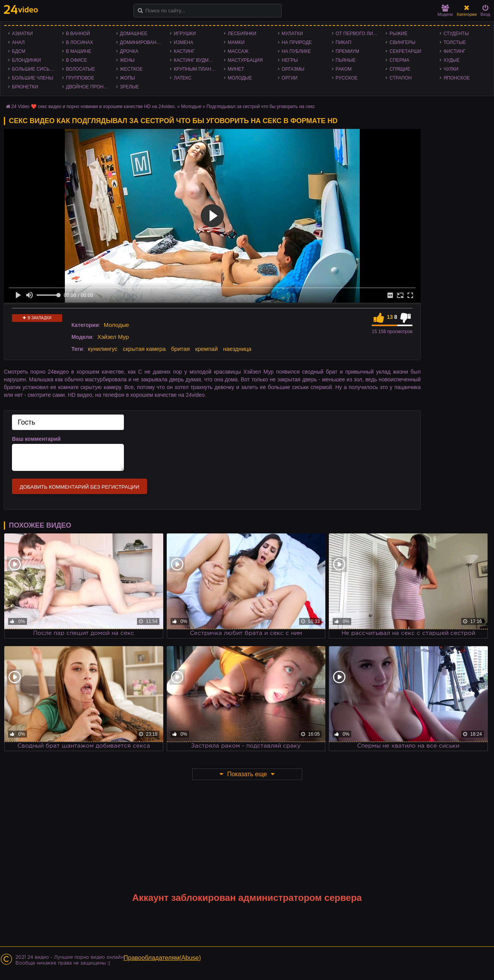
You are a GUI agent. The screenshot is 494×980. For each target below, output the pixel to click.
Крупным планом (196, 69)
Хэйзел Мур (113, 337)
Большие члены (33, 78)
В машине (79, 51)
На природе (297, 42)
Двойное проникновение (89, 87)
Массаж (238, 51)
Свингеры (402, 42)
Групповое (80, 78)
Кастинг (184, 51)
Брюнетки (25, 87)
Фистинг (454, 51)
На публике (296, 51)
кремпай (206, 349)
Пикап (344, 42)
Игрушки (185, 34)
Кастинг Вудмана (196, 60)
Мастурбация (245, 60)
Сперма (399, 60)
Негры (290, 60)
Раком (344, 69)
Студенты (456, 34)
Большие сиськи (34, 69)
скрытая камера (144, 349)
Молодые (240, 78)
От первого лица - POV (359, 34)
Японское (457, 78)
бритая (180, 349)
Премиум (348, 51)
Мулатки (292, 34)
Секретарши (405, 51)
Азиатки (22, 34)
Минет (236, 69)
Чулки (451, 69)
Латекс (183, 78)
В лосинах (80, 42)
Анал (18, 42)
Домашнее (134, 34)
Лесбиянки (242, 34)
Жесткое (131, 69)
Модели (445, 11)
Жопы (128, 78)
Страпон (400, 78)
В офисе (77, 60)
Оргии (290, 78)
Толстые (455, 42)
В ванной (78, 34)
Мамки (236, 42)
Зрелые (130, 87)
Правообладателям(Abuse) (162, 958)
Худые (452, 60)
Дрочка (129, 51)
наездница (237, 349)
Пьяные (346, 60)
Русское (347, 78)
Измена (184, 42)
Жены (127, 60)
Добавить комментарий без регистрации (80, 487)
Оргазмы (293, 69)
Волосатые (80, 69)
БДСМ (19, 51)
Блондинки (26, 60)
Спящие (400, 69)
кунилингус (103, 349)
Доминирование (141, 42)
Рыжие (398, 34)
